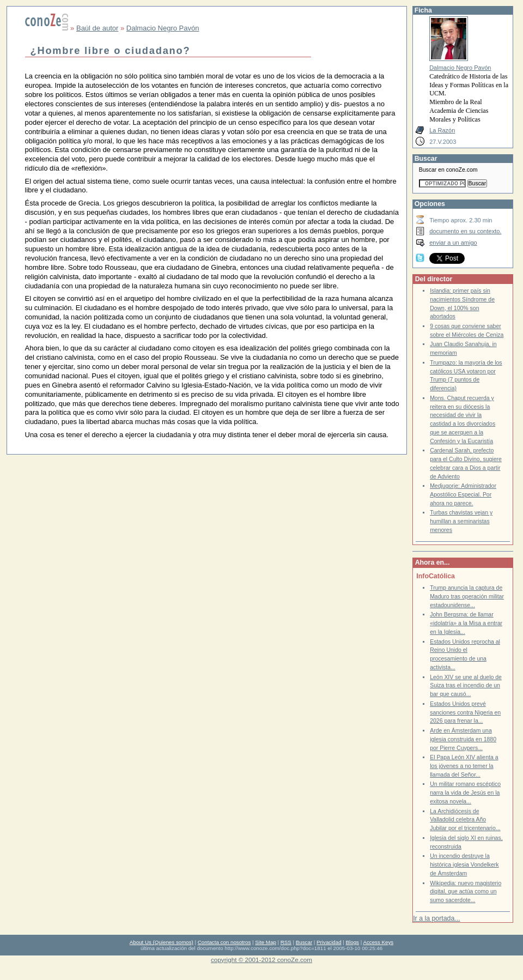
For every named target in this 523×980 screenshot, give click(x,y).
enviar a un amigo (453, 243)
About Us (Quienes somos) (162, 942)
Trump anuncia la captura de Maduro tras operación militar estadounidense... (467, 596)
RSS (286, 942)
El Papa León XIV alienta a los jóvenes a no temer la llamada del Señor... (464, 766)
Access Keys (378, 942)
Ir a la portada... (436, 918)
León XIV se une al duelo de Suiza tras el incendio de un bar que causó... (466, 686)
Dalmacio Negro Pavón (163, 28)
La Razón (442, 130)
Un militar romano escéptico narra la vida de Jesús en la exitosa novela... (465, 793)
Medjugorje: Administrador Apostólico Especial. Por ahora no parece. (463, 494)
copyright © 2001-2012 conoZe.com (261, 960)
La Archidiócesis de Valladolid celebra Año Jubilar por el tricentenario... (465, 820)
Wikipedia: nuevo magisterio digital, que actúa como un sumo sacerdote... (466, 892)
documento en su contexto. (465, 231)
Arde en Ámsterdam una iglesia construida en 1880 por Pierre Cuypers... (463, 739)
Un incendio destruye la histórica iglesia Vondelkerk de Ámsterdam (464, 864)
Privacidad (329, 942)
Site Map (265, 942)
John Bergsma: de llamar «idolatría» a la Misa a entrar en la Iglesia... (466, 623)
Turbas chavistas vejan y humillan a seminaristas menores (461, 521)
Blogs (352, 942)
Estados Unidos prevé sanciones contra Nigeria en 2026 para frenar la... (465, 712)
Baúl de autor (97, 28)
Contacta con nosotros (224, 942)
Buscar (304, 942)
